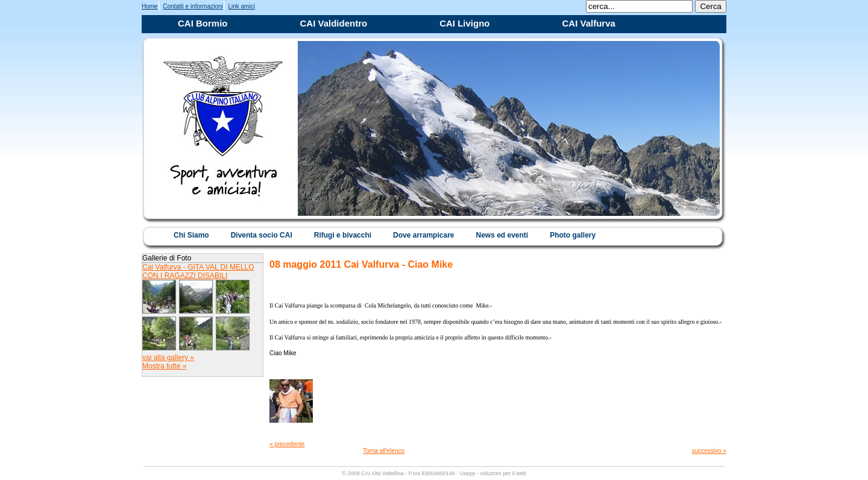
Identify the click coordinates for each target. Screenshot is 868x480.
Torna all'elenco (384, 451)
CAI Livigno (464, 23)
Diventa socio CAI (262, 235)
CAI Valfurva (589, 23)
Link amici (241, 6)
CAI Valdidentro (334, 23)
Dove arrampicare (423, 235)
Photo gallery (573, 235)
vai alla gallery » (168, 358)
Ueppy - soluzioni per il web (493, 473)
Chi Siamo (191, 235)
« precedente (287, 444)
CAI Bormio (203, 23)
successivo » (709, 451)
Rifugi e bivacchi (343, 235)
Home (150, 6)
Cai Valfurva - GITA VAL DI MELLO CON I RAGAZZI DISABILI (198, 271)
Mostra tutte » (164, 366)
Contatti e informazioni (193, 6)
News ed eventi (502, 235)
